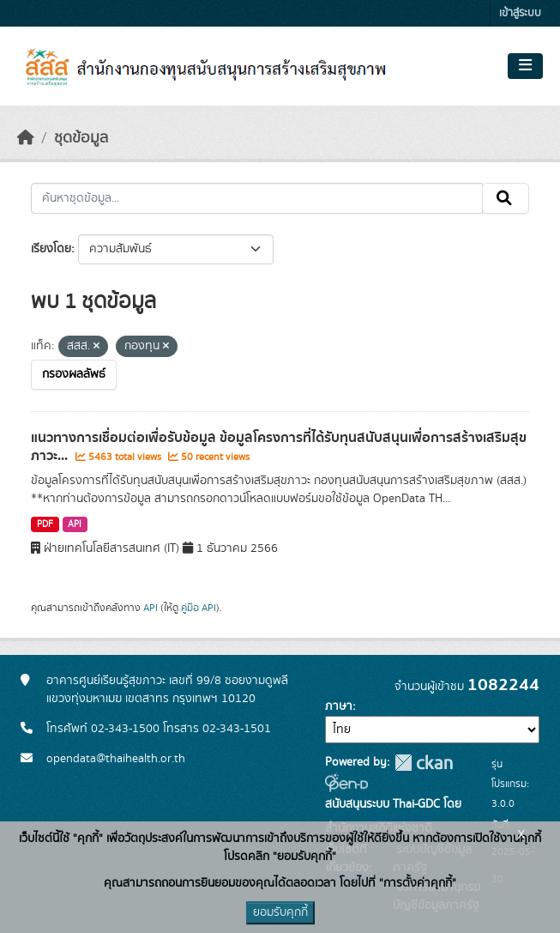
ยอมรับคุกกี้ (280, 912)
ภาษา (339, 706)
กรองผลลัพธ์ (74, 374)
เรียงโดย (51, 249)
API (75, 524)
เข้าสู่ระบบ (520, 13)
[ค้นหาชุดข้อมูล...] (257, 198)
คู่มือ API (199, 608)
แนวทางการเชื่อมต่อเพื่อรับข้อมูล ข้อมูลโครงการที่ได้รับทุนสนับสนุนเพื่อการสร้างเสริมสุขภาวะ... (279, 447)
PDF (45, 524)
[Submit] (506, 198)
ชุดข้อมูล (81, 138)
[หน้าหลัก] (26, 138)
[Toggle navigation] (525, 66)
